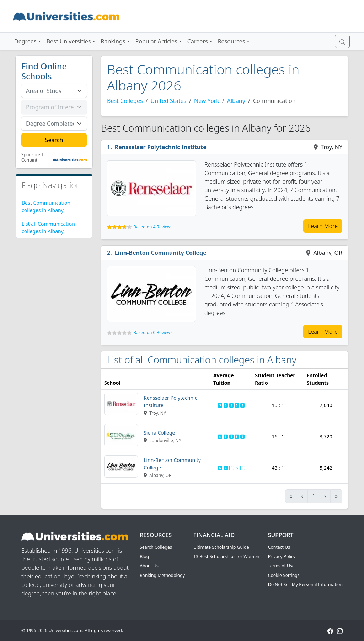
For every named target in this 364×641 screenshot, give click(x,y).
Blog (144, 556)
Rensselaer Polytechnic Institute (161, 147)
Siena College (159, 433)
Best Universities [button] (69, 41)
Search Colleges (156, 547)
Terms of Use (281, 566)
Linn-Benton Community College (161, 253)
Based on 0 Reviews (153, 333)
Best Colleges (125, 101)
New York (207, 101)
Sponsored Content (32, 157)
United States (169, 101)
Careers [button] (198, 41)
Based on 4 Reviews (153, 227)
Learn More (323, 226)
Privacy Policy (282, 556)
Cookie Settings (284, 575)
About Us (149, 566)
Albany (236, 101)
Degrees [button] (25, 41)
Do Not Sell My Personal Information (305, 585)
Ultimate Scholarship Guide (221, 547)
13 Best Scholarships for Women (226, 556)
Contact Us (279, 547)
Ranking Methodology (162, 575)
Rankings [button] (113, 41)
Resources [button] (232, 41)
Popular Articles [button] (156, 41)
